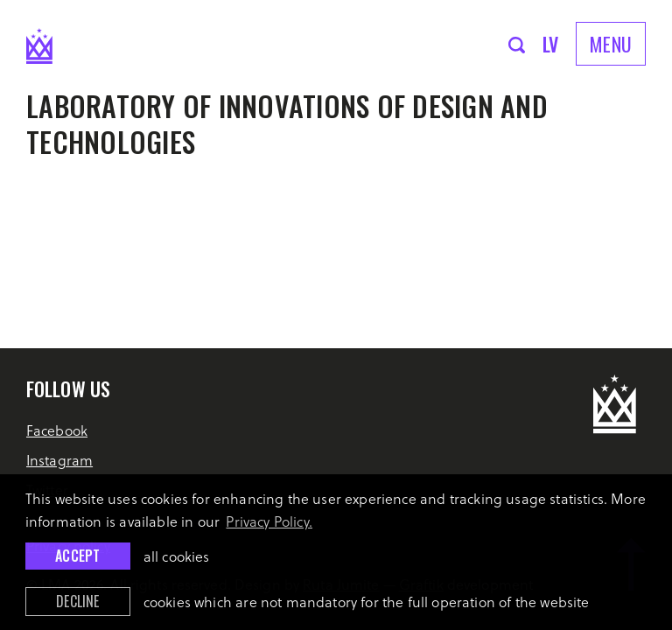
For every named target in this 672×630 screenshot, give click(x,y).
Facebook (57, 430)
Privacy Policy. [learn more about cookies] (269, 521)
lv (551, 44)
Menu (611, 44)
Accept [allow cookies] (77, 556)
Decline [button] (77, 601)
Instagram (59, 460)
